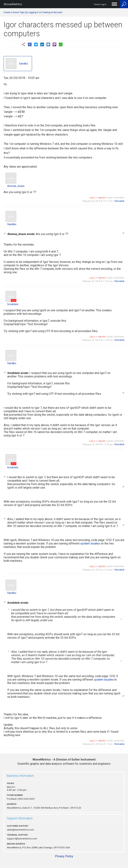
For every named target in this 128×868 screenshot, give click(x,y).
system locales (90, 543)
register (102, 198)
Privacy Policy (64, 856)
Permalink (119, 201)
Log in (92, 198)
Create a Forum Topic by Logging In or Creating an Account (33, 12)
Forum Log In (100, 4)
